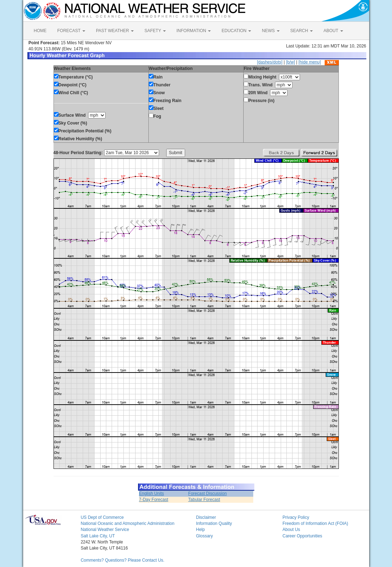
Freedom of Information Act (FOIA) (315, 523)
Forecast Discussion (208, 493)
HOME (40, 31)
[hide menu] (310, 62)
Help (200, 530)
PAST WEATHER (115, 31)
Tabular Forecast (204, 500)
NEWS (271, 31)
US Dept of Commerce (102, 517)
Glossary (204, 536)
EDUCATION (236, 31)
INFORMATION (194, 31)
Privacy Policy (296, 517)
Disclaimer (206, 517)
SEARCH (302, 31)
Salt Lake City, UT (98, 536)
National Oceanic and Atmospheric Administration (128, 523)
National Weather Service (105, 530)
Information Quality (214, 523)
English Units (152, 493)
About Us (291, 530)
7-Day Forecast (154, 500)
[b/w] (291, 62)
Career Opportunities (302, 536)
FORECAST (71, 31)
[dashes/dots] (269, 62)
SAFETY (155, 31)
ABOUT (333, 31)
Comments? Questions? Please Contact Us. (123, 560)
